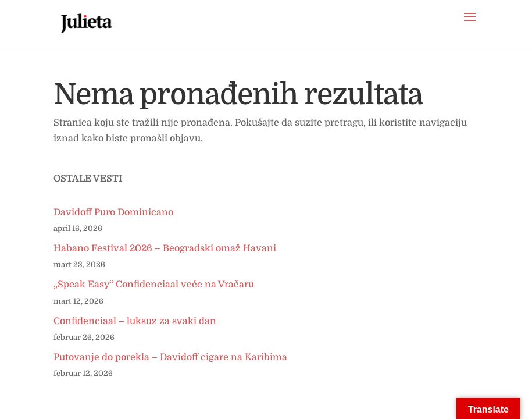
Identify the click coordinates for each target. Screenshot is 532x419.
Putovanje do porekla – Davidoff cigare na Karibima (170, 357)
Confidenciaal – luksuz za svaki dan (135, 321)
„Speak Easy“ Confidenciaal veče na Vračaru (154, 285)
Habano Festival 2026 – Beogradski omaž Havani (165, 248)
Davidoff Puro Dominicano (113, 212)
